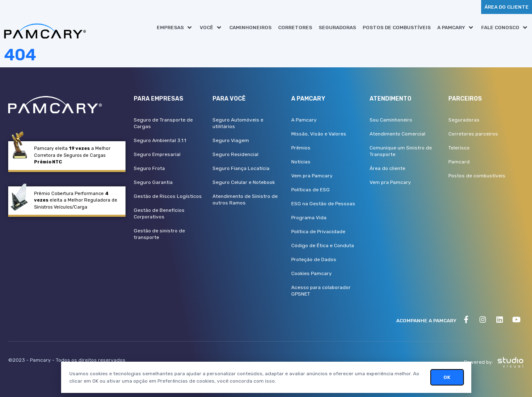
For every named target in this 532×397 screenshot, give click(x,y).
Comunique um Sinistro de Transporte (401, 151)
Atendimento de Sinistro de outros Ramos (245, 200)
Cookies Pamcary (312, 273)
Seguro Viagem (231, 140)
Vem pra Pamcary (312, 176)
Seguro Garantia (153, 182)
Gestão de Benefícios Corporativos (159, 213)
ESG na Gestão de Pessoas (323, 204)
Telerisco (459, 148)
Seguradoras (464, 120)
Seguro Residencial (235, 154)
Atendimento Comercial (397, 134)
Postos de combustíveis (477, 176)
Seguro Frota (149, 168)
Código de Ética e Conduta (323, 246)
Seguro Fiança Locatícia (241, 168)
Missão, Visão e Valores (319, 134)
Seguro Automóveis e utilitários (238, 123)
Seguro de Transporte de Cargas (163, 123)
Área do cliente (387, 168)
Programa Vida (309, 218)
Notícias (301, 162)
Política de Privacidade (318, 232)
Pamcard (459, 162)
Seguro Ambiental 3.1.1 (160, 140)
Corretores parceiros (473, 134)
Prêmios (301, 148)
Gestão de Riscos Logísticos (168, 196)
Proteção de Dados (314, 259)
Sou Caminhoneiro (391, 120)
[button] (175, 28)
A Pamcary (304, 120)
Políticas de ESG (311, 190)
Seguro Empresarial (157, 154)
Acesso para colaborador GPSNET (321, 291)
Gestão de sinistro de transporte (159, 234)
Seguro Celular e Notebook (244, 182)
